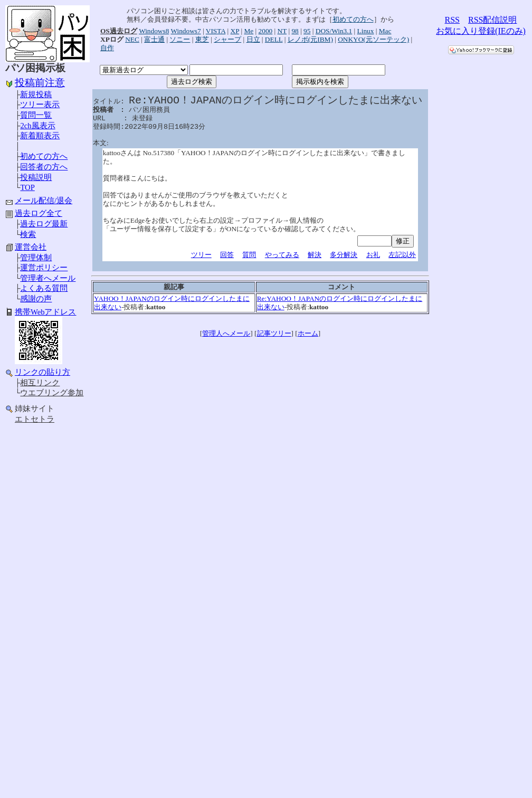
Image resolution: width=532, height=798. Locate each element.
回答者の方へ (44, 167)
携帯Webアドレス (46, 312)
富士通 (154, 39)
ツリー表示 (40, 104)
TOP (27, 187)
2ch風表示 (37, 126)
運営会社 (31, 247)
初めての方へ (44, 156)
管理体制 (36, 258)
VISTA (216, 31)
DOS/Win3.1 (334, 31)
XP (235, 31)
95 (307, 31)
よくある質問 (44, 288)
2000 (266, 31)
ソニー (180, 39)
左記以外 (402, 255)
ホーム (308, 333)
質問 (249, 255)
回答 (227, 255)
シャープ (227, 39)
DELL (274, 39)
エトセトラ (35, 419)
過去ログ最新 (44, 224)
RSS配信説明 (492, 20)
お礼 (373, 255)
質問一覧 (36, 115)
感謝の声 (36, 299)
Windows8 (154, 31)
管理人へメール (226, 333)
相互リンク (40, 383)
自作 (107, 48)
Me (249, 31)
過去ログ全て (39, 213)
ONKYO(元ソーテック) (373, 39)
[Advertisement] (47, 595)
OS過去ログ (119, 31)
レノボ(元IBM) (310, 39)
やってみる (282, 255)
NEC (132, 39)
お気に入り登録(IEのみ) (481, 31)
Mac (385, 31)
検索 (28, 234)
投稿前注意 (40, 83)
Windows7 (186, 31)
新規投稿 (36, 94)
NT (282, 31)
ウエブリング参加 (52, 393)
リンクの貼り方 (42, 372)
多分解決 (344, 255)
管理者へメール (48, 278)
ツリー (201, 255)
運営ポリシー (44, 268)
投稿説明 (36, 177)
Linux (366, 31)
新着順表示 (40, 136)
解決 (315, 255)
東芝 (202, 39)
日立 (253, 39)
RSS (452, 20)
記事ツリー (274, 333)
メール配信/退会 (44, 201)
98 (295, 31)
